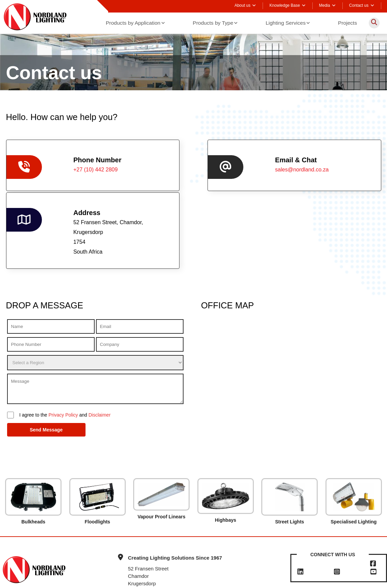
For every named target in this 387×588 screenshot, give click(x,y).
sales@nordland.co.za (207, 169)
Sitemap (186, 581)
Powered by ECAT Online (223, 581)
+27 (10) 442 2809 (317, 550)
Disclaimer (100, 370)
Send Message (32, 385)
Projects (348, 22)
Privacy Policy (63, 370)
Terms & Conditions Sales (90, 581)
